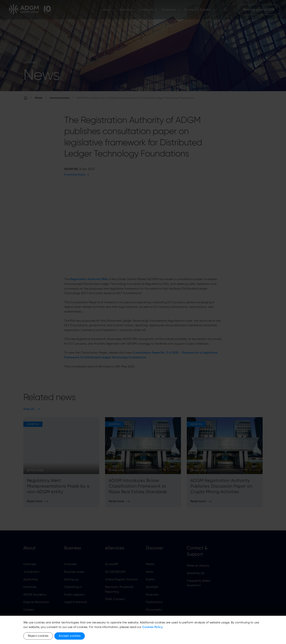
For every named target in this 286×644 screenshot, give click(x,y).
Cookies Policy (152, 627)
